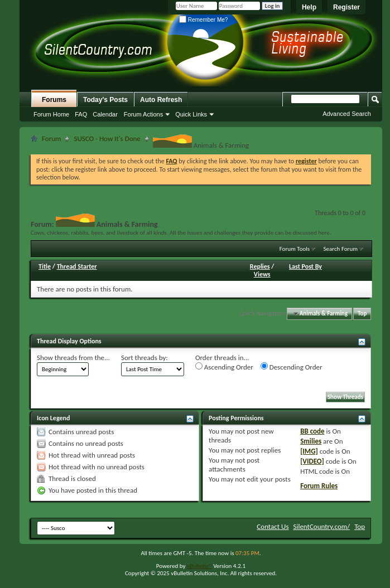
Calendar (105, 114)
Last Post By (305, 266)
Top (362, 314)
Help (309, 7)
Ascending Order (224, 367)
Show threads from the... (73, 358)
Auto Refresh (161, 100)
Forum (51, 139)
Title (45, 266)
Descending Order (292, 367)
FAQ (81, 114)
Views (262, 274)
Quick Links (191, 114)
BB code (312, 431)
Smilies (311, 441)
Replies (260, 266)
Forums (54, 100)
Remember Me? (203, 20)
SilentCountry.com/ (321, 526)
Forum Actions (143, 114)
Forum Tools (295, 249)
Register (346, 7)
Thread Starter (77, 266)
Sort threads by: (145, 358)
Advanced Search (347, 114)
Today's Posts (105, 100)
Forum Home (51, 114)
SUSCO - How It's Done (107, 139)
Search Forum (341, 249)
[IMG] (309, 451)
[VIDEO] (312, 461)
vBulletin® (199, 566)
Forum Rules (319, 486)
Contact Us (273, 526)
